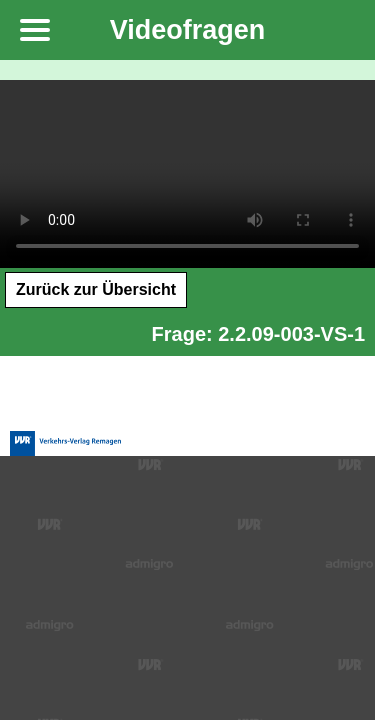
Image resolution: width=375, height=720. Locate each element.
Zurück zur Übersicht (96, 289)
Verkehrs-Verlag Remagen (66, 416)
